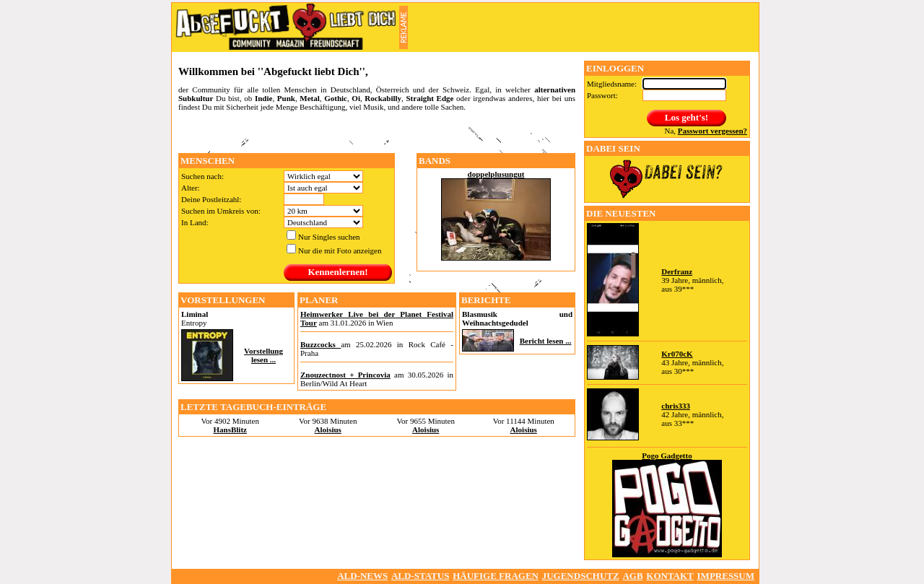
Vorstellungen (223, 300)
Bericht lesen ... (546, 341)
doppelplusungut (496, 174)
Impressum (726, 576)
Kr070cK (677, 354)
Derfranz (677, 271)
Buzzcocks (321, 344)
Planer (319, 300)
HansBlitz (230, 430)
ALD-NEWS (362, 576)
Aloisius (328, 430)
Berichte (486, 300)
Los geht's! (687, 117)
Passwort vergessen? (712, 131)
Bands (435, 161)
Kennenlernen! (337, 272)
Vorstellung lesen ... (263, 355)
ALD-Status (420, 576)
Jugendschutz (581, 576)
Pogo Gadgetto (667, 456)
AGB (632, 576)
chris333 (676, 406)
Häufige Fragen (496, 576)
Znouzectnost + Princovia (345, 375)
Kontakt (670, 576)
